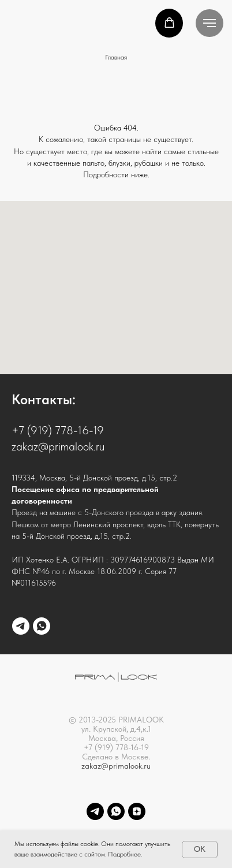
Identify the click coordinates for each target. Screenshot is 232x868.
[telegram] (21, 626)
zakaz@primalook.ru (116, 766)
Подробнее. (125, 854)
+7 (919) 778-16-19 (58, 430)
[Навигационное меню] (209, 23)
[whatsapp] (42, 626)
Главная (116, 57)
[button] (169, 23)
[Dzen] (137, 811)
